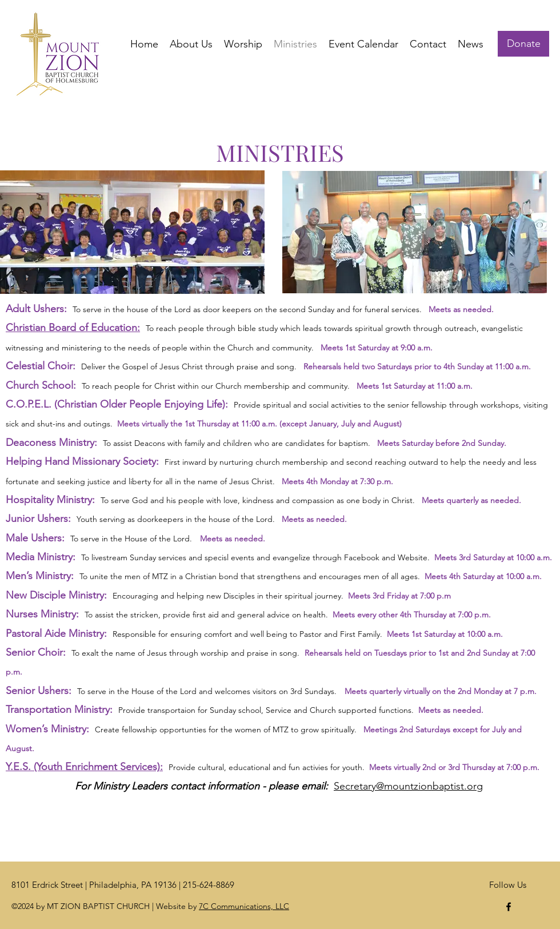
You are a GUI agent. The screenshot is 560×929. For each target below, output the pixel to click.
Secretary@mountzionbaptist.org (408, 786)
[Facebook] (509, 907)
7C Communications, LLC (244, 906)
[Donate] (523, 44)
